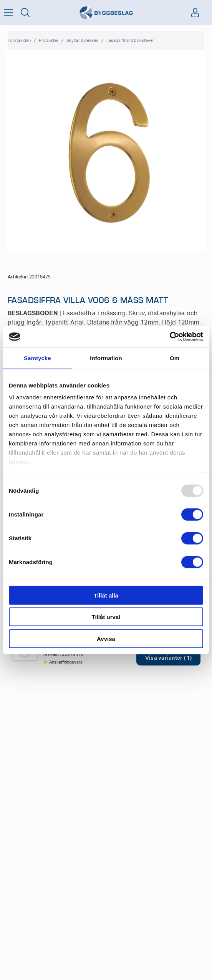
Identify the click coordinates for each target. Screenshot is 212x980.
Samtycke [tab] (37, 358)
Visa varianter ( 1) (168, 658)
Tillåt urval (106, 617)
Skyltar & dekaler (82, 41)
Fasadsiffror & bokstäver (130, 41)
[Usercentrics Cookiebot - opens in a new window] (170, 337)
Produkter (49, 41)
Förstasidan (19, 41)
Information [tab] (106, 358)
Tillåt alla (106, 595)
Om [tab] (175, 358)
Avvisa (106, 638)
